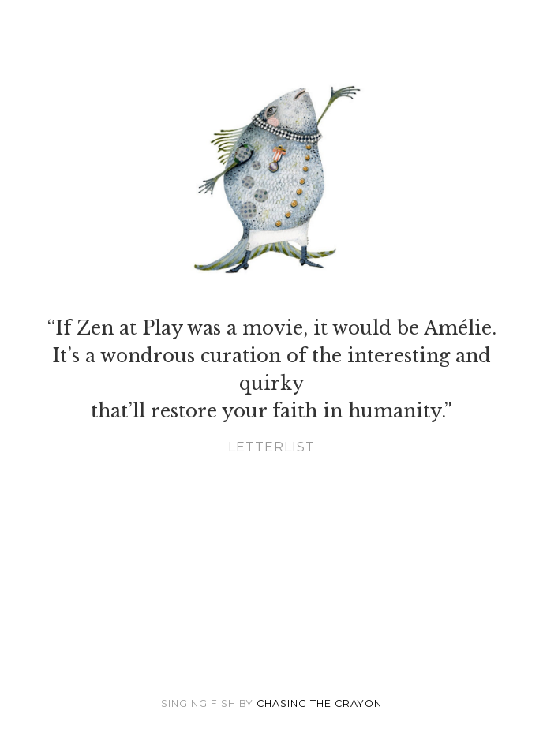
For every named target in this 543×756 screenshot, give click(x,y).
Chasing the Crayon (319, 704)
